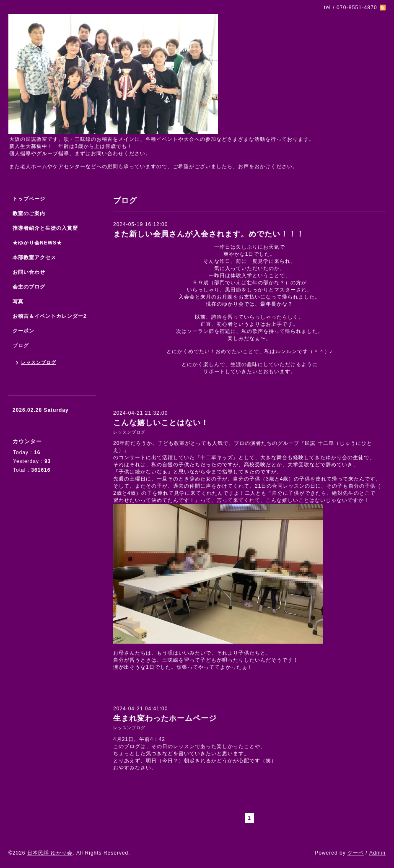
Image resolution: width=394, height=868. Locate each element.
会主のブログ (29, 287)
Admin (377, 853)
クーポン (23, 331)
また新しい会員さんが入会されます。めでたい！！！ (209, 234)
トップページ (29, 199)
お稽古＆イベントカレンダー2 (50, 316)
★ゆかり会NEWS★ (37, 243)
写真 (18, 301)
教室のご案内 (29, 213)
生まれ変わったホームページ (165, 718)
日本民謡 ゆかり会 (50, 853)
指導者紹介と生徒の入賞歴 (45, 228)
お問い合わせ (29, 272)
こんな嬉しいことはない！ (161, 423)
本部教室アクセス (34, 257)
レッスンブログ (129, 432)
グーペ (356, 853)
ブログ (21, 346)
